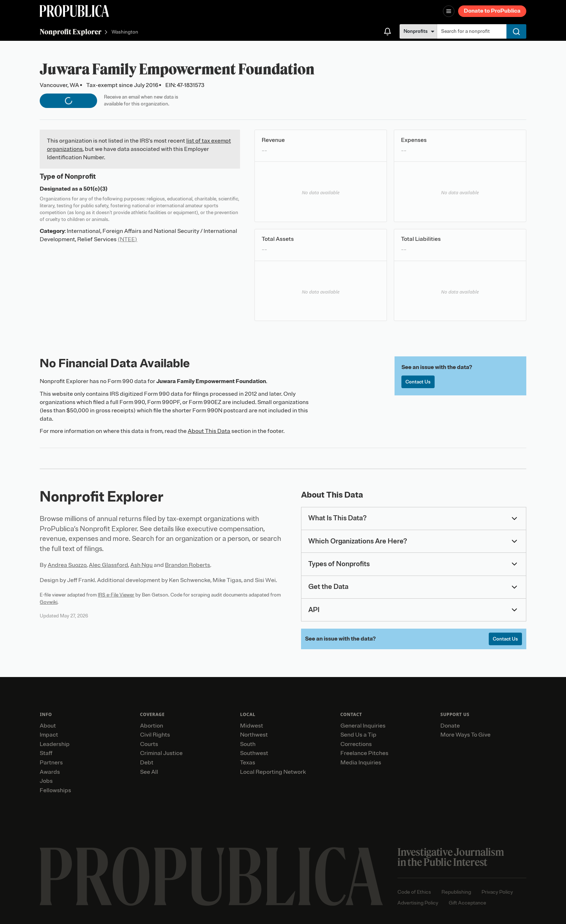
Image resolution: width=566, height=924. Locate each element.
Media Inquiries (361, 763)
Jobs (46, 781)
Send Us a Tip (358, 735)
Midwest (252, 726)
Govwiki (49, 602)
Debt (147, 763)
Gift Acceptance (467, 903)
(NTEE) (127, 239)
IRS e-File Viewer (116, 595)
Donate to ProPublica (492, 11)
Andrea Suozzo (67, 565)
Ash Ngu (141, 565)
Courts (149, 744)
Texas (248, 763)
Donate (450, 726)
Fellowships (55, 790)
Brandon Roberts (188, 565)
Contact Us (418, 382)
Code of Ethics (414, 892)
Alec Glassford (108, 565)
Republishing (456, 892)
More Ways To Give (465, 735)
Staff (46, 753)
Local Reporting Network (273, 772)
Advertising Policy (418, 903)
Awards (50, 772)
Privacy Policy (497, 892)
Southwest (254, 753)
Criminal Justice (161, 753)
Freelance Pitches (364, 753)
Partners (51, 763)
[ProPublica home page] (211, 877)
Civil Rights (155, 735)
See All (149, 772)
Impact (49, 735)
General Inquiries (363, 726)
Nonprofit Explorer (71, 32)
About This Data (209, 431)
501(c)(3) (95, 189)
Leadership (55, 744)
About (48, 726)
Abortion (152, 726)
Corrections (356, 744)
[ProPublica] (74, 11)
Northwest (254, 735)
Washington (125, 32)
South (248, 744)
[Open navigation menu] (449, 11)
